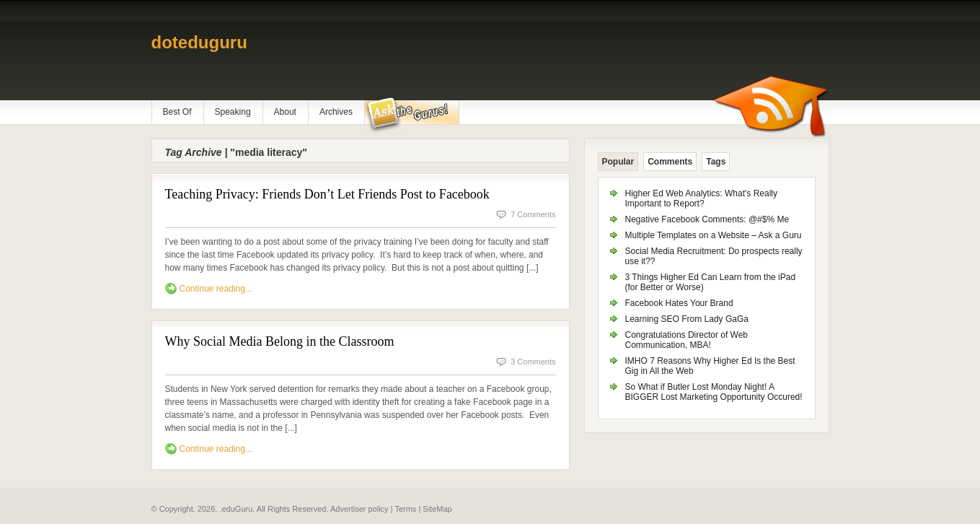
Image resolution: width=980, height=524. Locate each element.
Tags (716, 162)
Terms (405, 509)
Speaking (233, 112)
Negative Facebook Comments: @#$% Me (707, 219)
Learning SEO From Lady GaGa (687, 319)
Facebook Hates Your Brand (679, 303)
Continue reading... (216, 289)
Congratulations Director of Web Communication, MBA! (687, 340)
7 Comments (533, 214)
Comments (670, 162)
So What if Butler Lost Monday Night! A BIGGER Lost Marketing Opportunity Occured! (714, 392)
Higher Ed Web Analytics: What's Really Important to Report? (702, 198)
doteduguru (199, 42)
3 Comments (533, 362)
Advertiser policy (359, 509)
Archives (336, 112)
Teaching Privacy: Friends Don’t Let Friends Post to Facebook (327, 194)
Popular (618, 162)
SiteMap (437, 509)
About (285, 112)
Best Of (177, 112)
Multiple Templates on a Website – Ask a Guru (714, 235)
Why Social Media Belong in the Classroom (280, 341)
